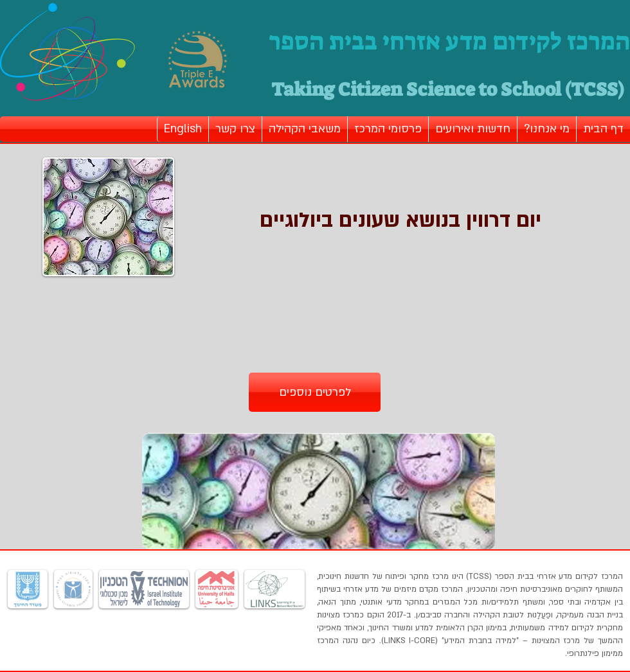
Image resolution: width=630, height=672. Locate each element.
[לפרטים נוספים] (315, 392)
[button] (547, 129)
